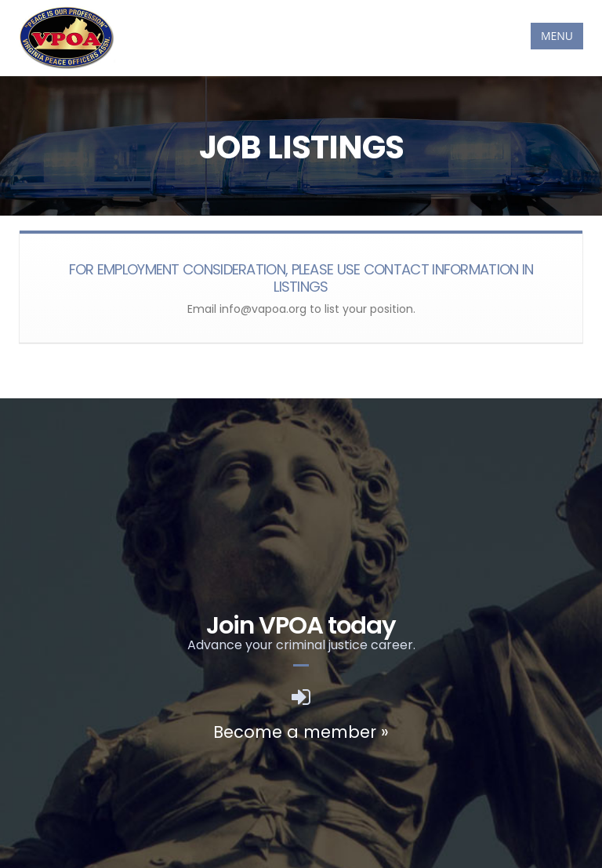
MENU (557, 36)
